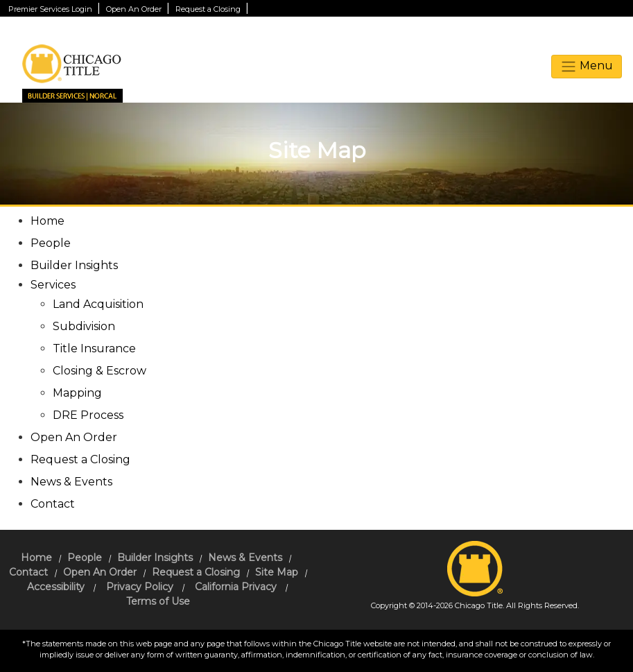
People (51, 243)
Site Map (277, 572)
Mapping (77, 393)
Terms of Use (158, 601)
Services (53, 285)
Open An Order (135, 9)
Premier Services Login (51, 9)
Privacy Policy (140, 587)
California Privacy (236, 587)
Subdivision (84, 326)
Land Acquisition (98, 304)
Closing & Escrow (99, 371)
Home (47, 221)
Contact (53, 504)
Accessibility (56, 587)
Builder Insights (74, 265)
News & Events (71, 482)
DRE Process (88, 415)
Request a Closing (209, 9)
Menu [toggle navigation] (587, 67)
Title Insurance (94, 348)
